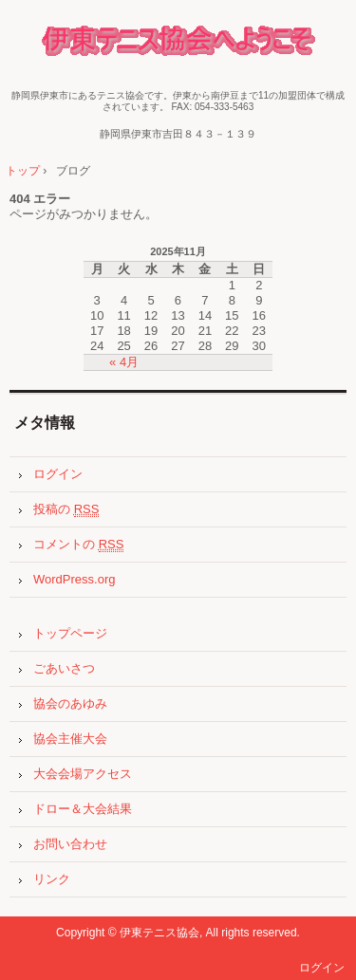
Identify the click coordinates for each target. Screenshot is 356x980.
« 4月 (124, 362)
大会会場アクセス (83, 774)
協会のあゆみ (70, 703)
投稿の (66, 509)
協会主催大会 (70, 739)
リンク (52, 879)
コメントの (78, 545)
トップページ (70, 633)
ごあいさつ (64, 668)
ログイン (58, 474)
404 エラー (40, 199)
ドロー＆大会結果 (83, 809)
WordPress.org (74, 579)
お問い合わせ (70, 844)
